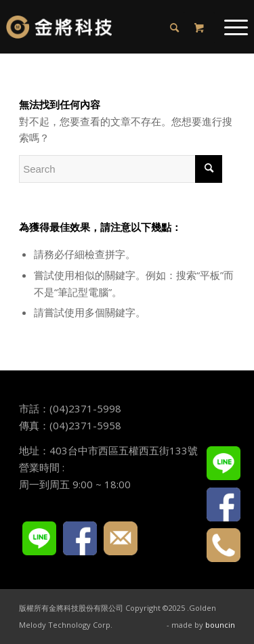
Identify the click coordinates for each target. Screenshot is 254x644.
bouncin (220, 625)
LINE (39, 538)
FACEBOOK (80, 538)
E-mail (121, 538)
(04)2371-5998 (85, 408)
